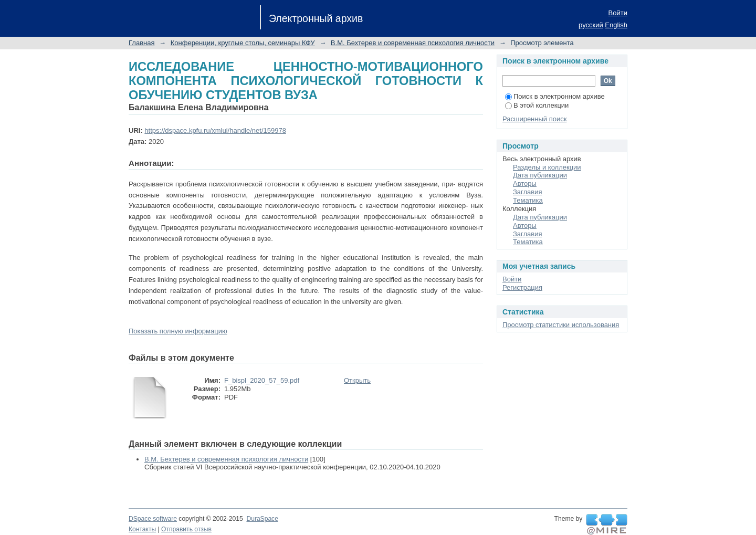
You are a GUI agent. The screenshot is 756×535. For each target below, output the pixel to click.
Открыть (357, 380)
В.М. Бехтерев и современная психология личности (413, 43)
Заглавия (528, 192)
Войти (618, 13)
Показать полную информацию (178, 331)
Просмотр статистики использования (561, 325)
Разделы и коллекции (547, 167)
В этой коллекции (537, 105)
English (616, 25)
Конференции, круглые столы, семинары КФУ (243, 43)
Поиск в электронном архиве (555, 96)
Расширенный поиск (534, 119)
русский (591, 25)
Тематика (528, 200)
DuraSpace (262, 519)
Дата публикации (540, 175)
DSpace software (153, 519)
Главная (141, 43)
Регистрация (522, 287)
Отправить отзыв (186, 529)
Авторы (525, 183)
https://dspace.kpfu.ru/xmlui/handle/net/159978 (215, 130)
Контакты (142, 529)
